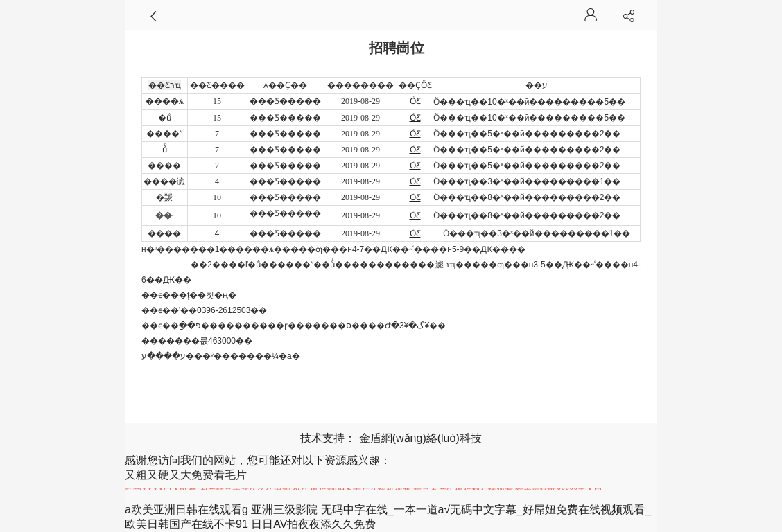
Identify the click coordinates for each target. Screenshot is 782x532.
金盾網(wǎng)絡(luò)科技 (420, 438)
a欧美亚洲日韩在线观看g (186, 509)
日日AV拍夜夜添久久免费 (313, 524)
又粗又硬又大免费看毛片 (186, 475)
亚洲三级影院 (284, 509)
